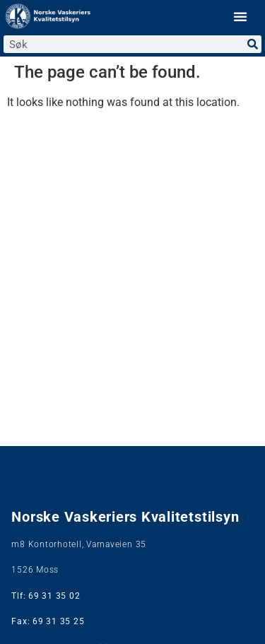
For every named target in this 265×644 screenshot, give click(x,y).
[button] (240, 16)
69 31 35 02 (54, 596)
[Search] (253, 44)
